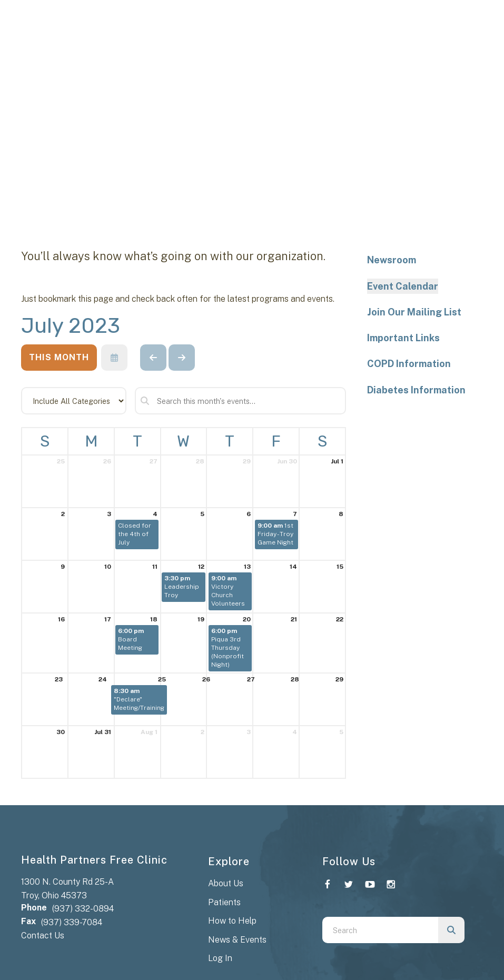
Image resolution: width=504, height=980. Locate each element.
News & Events (237, 940)
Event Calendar (403, 286)
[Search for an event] (240, 401)
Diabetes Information (416, 390)
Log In (220, 958)
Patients (224, 902)
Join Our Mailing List (414, 312)
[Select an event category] (74, 401)
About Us (226, 883)
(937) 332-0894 (83, 909)
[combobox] (380, 930)
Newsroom (392, 260)
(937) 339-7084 (72, 922)
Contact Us (43, 936)
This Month (59, 357)
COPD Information (409, 364)
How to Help (232, 921)
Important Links (403, 338)
